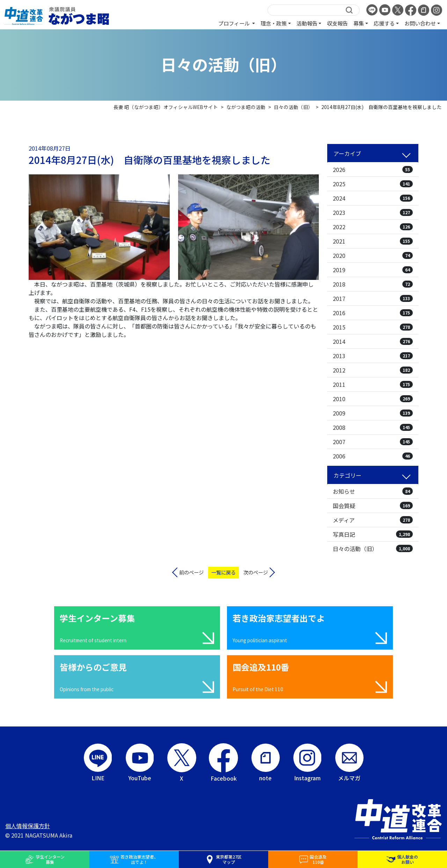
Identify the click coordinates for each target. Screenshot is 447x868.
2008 (373, 427)
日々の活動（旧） (373, 549)
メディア (373, 520)
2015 (373, 327)
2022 (373, 227)
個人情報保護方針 (28, 826)
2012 (373, 370)
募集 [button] (359, 23)
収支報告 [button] (337, 23)
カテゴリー (347, 475)
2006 (373, 456)
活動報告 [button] (307, 23)
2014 (373, 341)
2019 (373, 270)
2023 (373, 212)
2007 (373, 442)
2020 (373, 255)
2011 (373, 384)
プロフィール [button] (235, 23)
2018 (373, 284)
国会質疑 (373, 506)
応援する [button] (384, 23)
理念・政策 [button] (274, 23)
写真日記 (373, 534)
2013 (373, 356)
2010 (373, 399)
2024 (373, 198)
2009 (373, 413)
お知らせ (373, 491)
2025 (373, 184)
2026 (373, 169)
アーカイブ (347, 153)
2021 (373, 241)
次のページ (256, 572)
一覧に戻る (223, 572)
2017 (373, 298)
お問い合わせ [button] (420, 23)
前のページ (191, 572)
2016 (373, 313)
